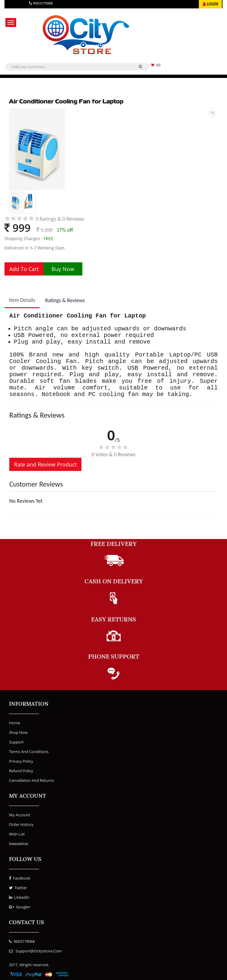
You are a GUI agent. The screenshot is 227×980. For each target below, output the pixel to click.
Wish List (17, 834)
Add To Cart (24, 269)
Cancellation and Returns (31, 780)
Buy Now (63, 269)
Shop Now (18, 732)
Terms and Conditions (29, 752)
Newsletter (19, 844)
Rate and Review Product (45, 464)
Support (16, 742)
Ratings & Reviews (65, 300)
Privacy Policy (21, 761)
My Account (20, 815)
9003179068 (22, 941)
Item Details (22, 300)
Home (15, 723)
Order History (21, 824)
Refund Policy (21, 771)
